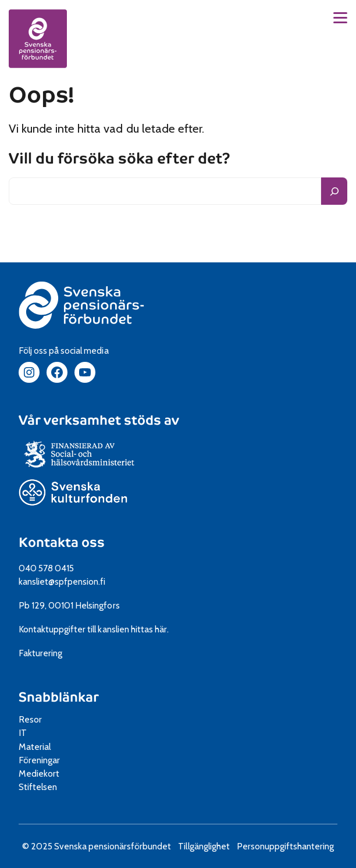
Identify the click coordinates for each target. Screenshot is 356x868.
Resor (30, 719)
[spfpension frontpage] (38, 38)
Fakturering (40, 653)
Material (35, 747)
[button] (340, 18)
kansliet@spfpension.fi (62, 581)
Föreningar (39, 760)
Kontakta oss (62, 542)
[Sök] (334, 191)
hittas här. (150, 629)
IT (23, 733)
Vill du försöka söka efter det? (120, 159)
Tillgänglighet (204, 846)
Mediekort (52, 773)
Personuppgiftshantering (286, 846)
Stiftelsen (42, 787)
